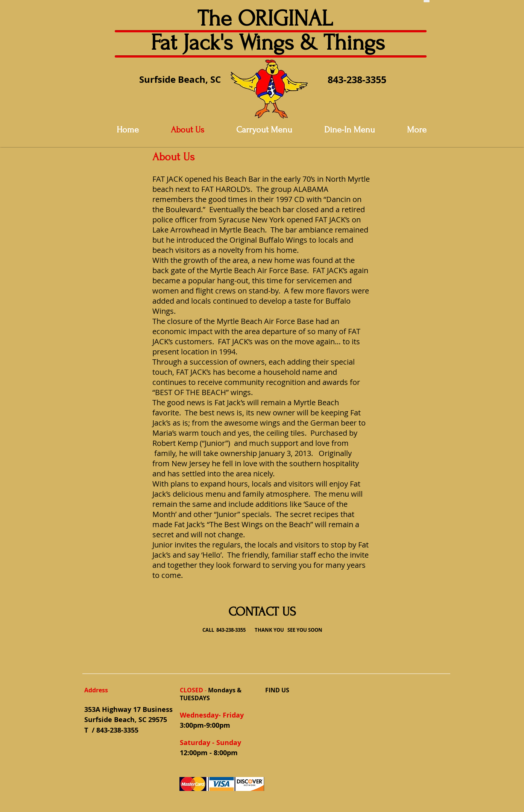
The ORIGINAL (268, 19)
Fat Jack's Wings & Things (268, 43)
